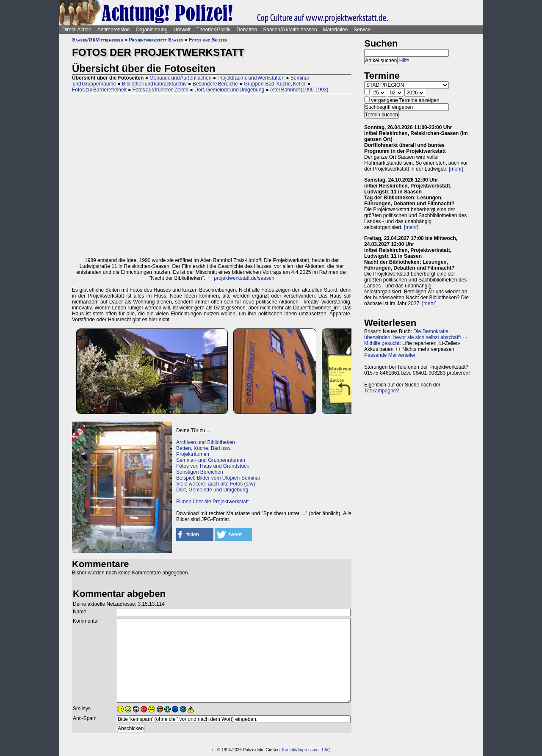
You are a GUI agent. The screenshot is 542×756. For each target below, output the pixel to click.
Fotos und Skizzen (208, 40)
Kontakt (289, 750)
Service (362, 30)
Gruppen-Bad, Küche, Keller (275, 84)
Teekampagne (380, 391)
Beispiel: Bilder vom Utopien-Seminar (218, 478)
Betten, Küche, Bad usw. (204, 448)
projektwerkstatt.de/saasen (244, 278)
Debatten (247, 30)
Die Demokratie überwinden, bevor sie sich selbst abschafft (413, 334)
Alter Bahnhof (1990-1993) (299, 90)
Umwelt (182, 30)
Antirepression (114, 30)
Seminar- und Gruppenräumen (211, 460)
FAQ (326, 750)
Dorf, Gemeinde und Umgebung (229, 90)
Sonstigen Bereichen (200, 472)
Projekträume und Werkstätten (251, 78)
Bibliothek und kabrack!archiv (154, 84)
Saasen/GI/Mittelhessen (290, 30)
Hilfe (404, 61)
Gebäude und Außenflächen (180, 78)
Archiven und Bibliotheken (206, 442)
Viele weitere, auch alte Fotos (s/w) (216, 484)
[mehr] (456, 169)
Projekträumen (193, 454)
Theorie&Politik (214, 30)
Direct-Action (77, 30)
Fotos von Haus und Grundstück (213, 466)
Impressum (308, 750)
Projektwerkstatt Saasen (156, 40)
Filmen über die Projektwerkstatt (212, 502)
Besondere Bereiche (215, 84)
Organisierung (151, 30)
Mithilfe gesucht (382, 343)
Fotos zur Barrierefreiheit (99, 90)
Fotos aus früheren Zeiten (160, 90)
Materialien (336, 30)
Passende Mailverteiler (390, 355)
